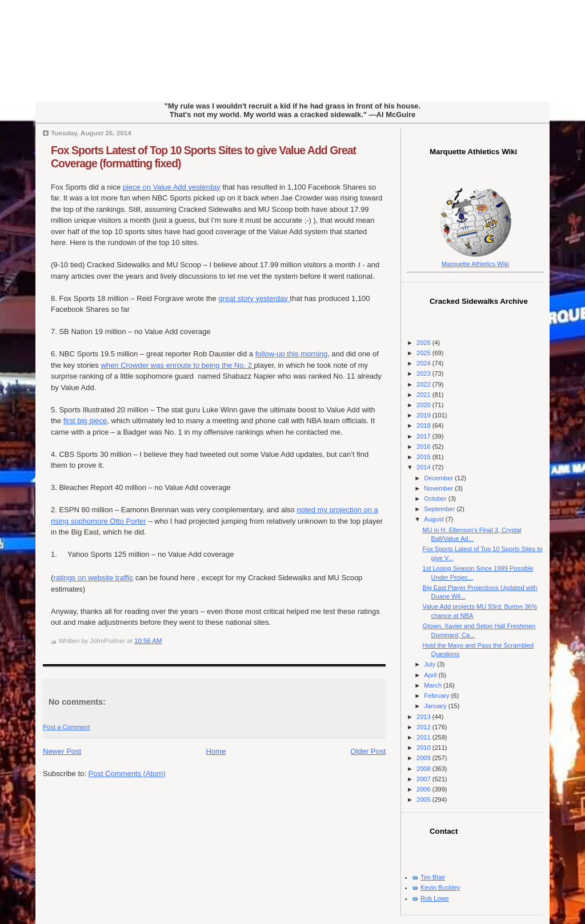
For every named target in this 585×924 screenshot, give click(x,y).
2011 (424, 737)
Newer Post (62, 751)
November (439, 488)
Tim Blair (433, 877)
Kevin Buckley (440, 887)
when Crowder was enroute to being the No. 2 (177, 365)
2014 (424, 467)
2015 (424, 457)
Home (216, 751)
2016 (424, 447)
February (437, 696)
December (439, 478)
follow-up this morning (291, 354)
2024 (424, 363)
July (430, 664)
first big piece (85, 421)
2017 (424, 436)
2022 (424, 384)
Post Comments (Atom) (127, 774)
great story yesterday (254, 298)
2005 (424, 800)
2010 (424, 748)
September (440, 509)
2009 (424, 758)
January (436, 706)
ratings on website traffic (93, 578)
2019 (424, 415)
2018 (424, 425)
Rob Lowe (435, 898)
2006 (424, 789)
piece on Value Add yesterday (172, 187)
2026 (424, 343)
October (436, 499)
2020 (424, 405)
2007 (424, 779)
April (431, 675)
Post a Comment (66, 727)
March (434, 685)
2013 (424, 717)
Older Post (368, 751)
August (434, 519)
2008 (424, 769)
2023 (424, 373)
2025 (424, 353)
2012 (424, 727)
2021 (424, 395)
